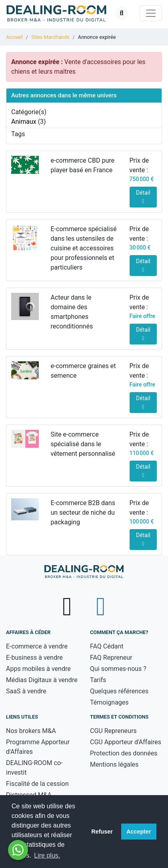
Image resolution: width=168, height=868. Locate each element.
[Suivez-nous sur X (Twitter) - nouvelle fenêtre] (68, 606)
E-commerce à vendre (37, 646)
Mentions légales (114, 764)
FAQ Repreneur (111, 658)
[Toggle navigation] (151, 13)
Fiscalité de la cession (37, 784)
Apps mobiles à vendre (38, 669)
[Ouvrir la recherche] (122, 13)
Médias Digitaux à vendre (42, 680)
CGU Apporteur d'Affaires (126, 742)
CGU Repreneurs (113, 731)
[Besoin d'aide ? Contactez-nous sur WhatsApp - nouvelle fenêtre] (18, 850)
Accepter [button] (139, 832)
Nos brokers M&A (31, 731)
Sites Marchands (50, 37)
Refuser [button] (102, 832)
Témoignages (109, 702)
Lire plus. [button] (47, 855)
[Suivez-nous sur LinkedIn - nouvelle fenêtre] (101, 606)
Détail (143, 197)
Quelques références (119, 691)
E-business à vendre (34, 658)
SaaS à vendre (26, 691)
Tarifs (98, 680)
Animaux (24, 122)
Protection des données (124, 753)
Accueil (14, 37)
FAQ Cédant (107, 646)
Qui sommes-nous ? (118, 669)
